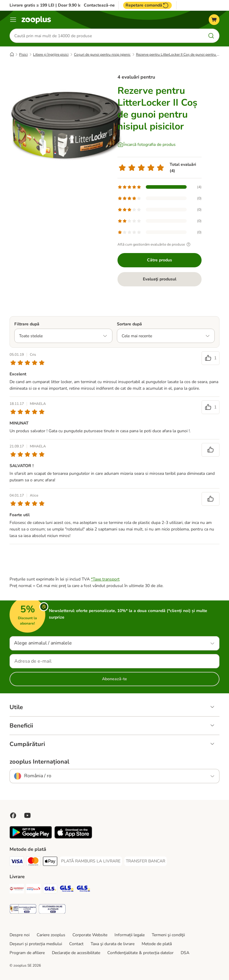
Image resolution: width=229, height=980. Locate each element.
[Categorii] (13, 20)
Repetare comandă (147, 5)
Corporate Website (90, 935)
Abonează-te (114, 679)
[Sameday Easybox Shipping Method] (33, 890)
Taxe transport (106, 579)
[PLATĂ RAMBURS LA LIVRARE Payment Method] (91, 861)
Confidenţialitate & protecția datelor (140, 953)
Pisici (23, 54)
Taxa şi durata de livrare (113, 944)
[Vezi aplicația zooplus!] (31, 837)
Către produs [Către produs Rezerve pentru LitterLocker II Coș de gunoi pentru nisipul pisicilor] (160, 260)
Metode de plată (157, 944)
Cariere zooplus (51, 935)
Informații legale (130, 935)
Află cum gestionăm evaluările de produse (155, 244)
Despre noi (20, 935)
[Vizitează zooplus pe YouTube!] (27, 815)
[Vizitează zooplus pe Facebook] (13, 815)
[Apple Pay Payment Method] (50, 862)
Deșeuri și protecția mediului (36, 944)
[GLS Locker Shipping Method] (67, 890)
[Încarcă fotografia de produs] (147, 145)
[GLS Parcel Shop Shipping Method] (83, 890)
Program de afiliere (27, 953)
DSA (185, 953)
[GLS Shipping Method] (50, 890)
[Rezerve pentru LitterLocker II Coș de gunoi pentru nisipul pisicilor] (66, 124)
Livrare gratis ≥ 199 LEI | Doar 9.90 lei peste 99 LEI (59, 5)
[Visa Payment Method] (17, 862)
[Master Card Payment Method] (33, 862)
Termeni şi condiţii (168, 935)
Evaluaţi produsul (160, 279)
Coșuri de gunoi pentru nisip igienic (102, 54)
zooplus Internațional (39, 762)
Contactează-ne (99, 5)
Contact (76, 944)
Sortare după (129, 324)
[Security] (23, 910)
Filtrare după (27, 324)
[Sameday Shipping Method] (17, 890)
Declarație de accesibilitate (76, 953)
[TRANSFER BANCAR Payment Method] (146, 861)
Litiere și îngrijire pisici (51, 54)
